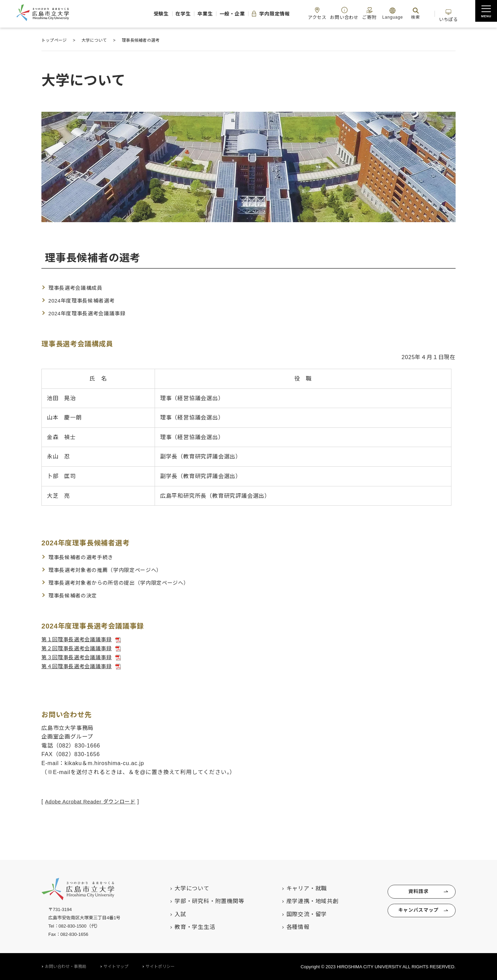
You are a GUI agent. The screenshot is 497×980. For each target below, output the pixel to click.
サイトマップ (116, 966)
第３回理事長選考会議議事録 (79, 657)
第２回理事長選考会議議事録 (79, 648)
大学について (184, 888)
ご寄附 (360, 13)
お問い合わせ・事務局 (66, 966)
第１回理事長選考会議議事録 (79, 639)
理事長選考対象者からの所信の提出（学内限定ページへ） (124, 582)
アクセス (302, 13)
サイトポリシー (160, 966)
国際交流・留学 (299, 914)
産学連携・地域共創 (305, 900)
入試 (173, 914)
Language (386, 13)
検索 (409, 13)
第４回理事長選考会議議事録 (79, 666)
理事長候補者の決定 (74, 595)
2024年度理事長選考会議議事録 (90, 313)
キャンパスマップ (417, 913)
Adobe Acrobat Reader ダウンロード (94, 801)
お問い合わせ (332, 13)
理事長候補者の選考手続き (83, 557)
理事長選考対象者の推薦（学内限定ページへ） (109, 570)
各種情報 (290, 926)
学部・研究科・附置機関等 (202, 900)
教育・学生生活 (187, 926)
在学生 (149, 14)
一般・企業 (207, 14)
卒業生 (175, 14)
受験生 (123, 14)
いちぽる (447, 13)
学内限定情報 (250, 14)
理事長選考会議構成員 (77, 288)
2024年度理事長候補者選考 (84, 301)
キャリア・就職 (299, 888)
